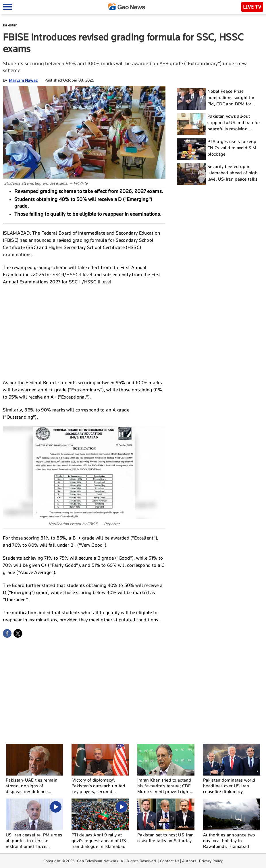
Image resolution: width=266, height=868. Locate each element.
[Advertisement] (84, 331)
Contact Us (170, 861)
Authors (189, 861)
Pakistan (10, 25)
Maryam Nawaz (23, 80)
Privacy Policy (211, 861)
